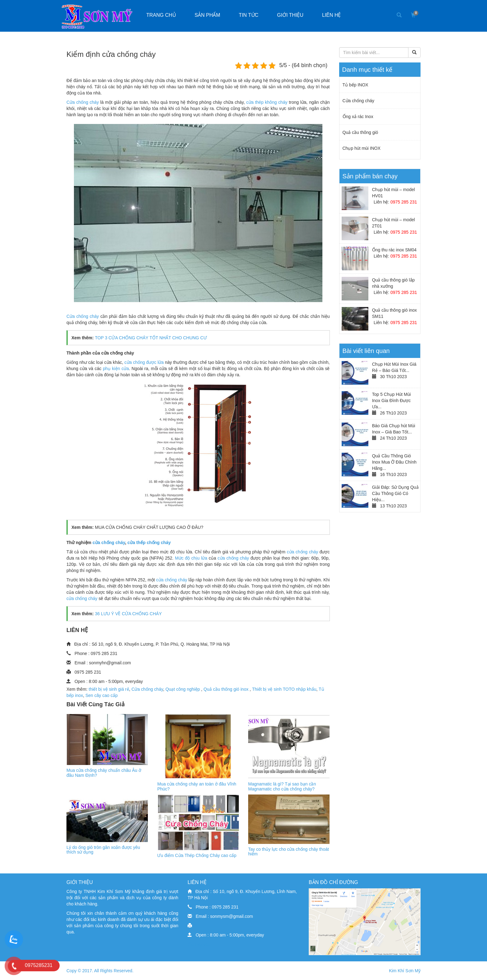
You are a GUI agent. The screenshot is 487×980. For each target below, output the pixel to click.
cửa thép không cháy (267, 102)
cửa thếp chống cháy (149, 543)
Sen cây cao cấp (102, 695)
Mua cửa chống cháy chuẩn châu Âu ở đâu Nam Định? (104, 773)
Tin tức (249, 15)
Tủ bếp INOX (355, 85)
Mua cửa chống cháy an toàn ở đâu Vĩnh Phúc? (197, 786)
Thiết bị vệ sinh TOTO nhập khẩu (284, 689)
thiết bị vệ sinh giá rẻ (109, 689)
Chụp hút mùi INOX (362, 148)
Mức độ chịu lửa (191, 558)
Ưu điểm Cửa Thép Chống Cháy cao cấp (197, 855)
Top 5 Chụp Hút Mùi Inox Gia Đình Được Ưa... (391, 401)
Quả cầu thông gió (360, 132)
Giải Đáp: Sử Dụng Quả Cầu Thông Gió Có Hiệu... (395, 493)
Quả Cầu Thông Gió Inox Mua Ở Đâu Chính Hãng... (394, 462)
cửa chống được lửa (145, 362)
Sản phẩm (207, 15)
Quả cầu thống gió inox (227, 689)
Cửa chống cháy (83, 102)
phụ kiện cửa (115, 369)
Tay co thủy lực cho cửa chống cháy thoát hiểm (289, 852)
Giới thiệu (290, 15)
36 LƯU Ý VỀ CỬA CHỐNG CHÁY (128, 614)
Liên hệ (332, 15)
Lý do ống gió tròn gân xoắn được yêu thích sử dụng (103, 850)
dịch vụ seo (199, 944)
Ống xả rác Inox (358, 117)
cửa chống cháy (109, 543)
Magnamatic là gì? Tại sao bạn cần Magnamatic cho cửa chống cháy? (282, 786)
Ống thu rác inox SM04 (394, 250)
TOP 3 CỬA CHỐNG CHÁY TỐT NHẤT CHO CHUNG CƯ (151, 338)
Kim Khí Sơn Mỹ (405, 971)
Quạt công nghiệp (183, 689)
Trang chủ (161, 15)
